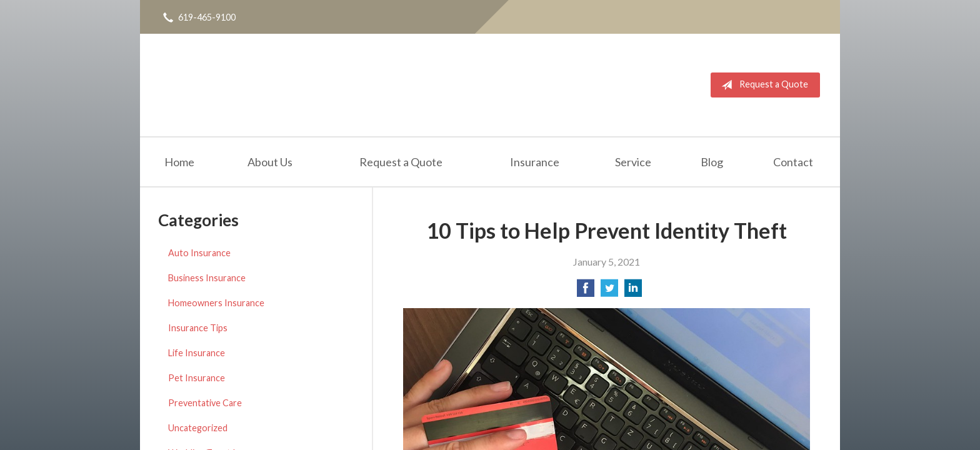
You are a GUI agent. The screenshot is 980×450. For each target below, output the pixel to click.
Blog (712, 162)
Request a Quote (762, 85)
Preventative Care (205, 403)
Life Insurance (197, 353)
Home (179, 162)
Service (633, 162)
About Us (270, 162)
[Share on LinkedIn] (633, 292)
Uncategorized (198, 428)
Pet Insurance (197, 378)
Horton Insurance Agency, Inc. (261, 85)
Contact (793, 162)
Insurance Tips (198, 328)
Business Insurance (207, 278)
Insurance (535, 162)
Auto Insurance (199, 253)
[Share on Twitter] (609, 292)
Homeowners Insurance (216, 303)
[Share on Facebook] (586, 292)
